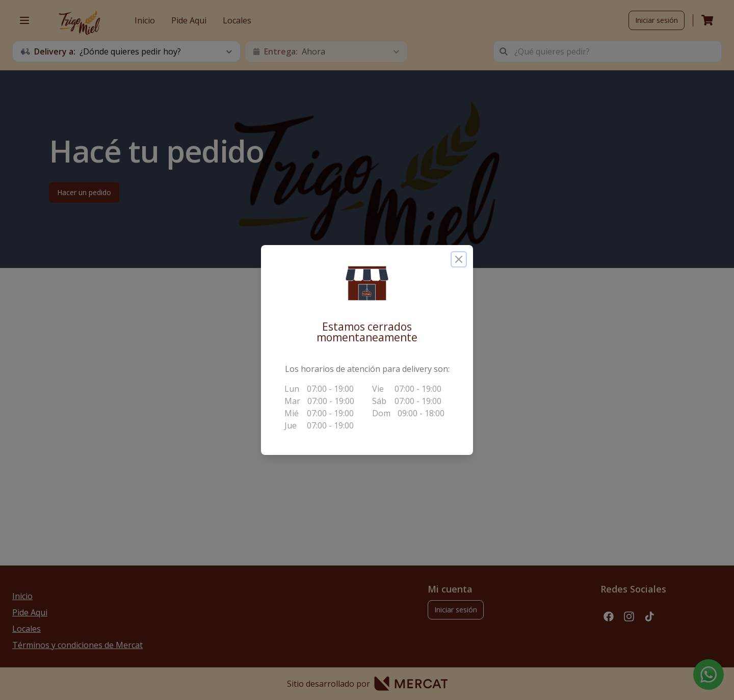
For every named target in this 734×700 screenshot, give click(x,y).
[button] (367, 283)
